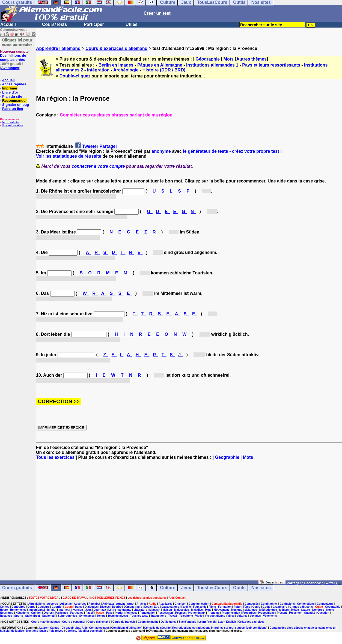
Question (323, 613)
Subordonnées (67, 616)
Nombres (318, 610)
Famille (186, 607)
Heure (4, 610)
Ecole (148, 607)
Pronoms (214, 613)
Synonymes (87, 616)
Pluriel (119, 613)
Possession (165, 613)
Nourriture (7, 613)
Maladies (197, 610)
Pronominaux (197, 613)
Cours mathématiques (45, 622)
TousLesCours (212, 588)
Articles (142, 604)
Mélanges (251, 610)
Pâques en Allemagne (160, 65)
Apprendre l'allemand (58, 48)
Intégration (98, 70)
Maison (167, 610)
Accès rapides (14, 84)
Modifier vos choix (91, 631)
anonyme (161, 151)
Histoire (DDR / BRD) (164, 70)
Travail (173, 616)
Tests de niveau (118, 616)
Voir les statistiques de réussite (69, 156)
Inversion (77, 610)
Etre (157, 607)
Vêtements (270, 616)
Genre (256, 607)
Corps (32, 607)
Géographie (208, 59)
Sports (19, 616)
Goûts (267, 607)
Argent (120, 604)
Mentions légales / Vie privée (45, 631)
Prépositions (266, 613)
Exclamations (170, 607)
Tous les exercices (55, 457)
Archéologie (126, 70)
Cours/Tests (54, 24)
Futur (237, 607)
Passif (90, 613)
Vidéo (199, 616)
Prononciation (231, 613)
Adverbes (80, 604)
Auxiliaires (166, 604)
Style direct (32, 616)
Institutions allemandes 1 (212, 65)
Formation (225, 607)
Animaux (108, 604)
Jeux (186, 588)
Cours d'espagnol (74, 622)
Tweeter (90, 146)
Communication (199, 604)
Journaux (100, 610)
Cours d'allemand (99, 622)
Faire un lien (13, 109)
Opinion (36, 613)
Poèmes (180, 613)
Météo (295, 610)
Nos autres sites (12, 125)
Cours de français (124, 622)
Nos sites (261, 588)
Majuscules (182, 610)
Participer (94, 24)
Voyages (255, 616)
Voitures (242, 616)
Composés (252, 604)
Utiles (132, 24)
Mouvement (221, 610)
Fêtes (246, 607)
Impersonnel (37, 610)
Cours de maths (148, 622)
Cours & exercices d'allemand (116, 48)
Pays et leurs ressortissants (271, 65)
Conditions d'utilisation (127, 628)
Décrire (117, 607)
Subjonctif (49, 616)
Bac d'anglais (187, 622)
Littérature (140, 610)
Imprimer (10, 88)
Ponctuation (148, 613)
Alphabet (94, 604)
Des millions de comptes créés (14, 56)
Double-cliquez (75, 76)
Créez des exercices (251, 622)
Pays (109, 613)
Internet (64, 610)
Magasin (155, 610)
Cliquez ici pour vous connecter (17, 42)
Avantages (10, 68)
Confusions (287, 604)
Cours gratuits (17, 588)
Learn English (227, 622)
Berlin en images (116, 65)
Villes (231, 616)
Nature (306, 610)
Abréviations (37, 604)
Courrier (57, 607)
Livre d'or (10, 92)
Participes (61, 613)
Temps (101, 616)
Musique (237, 610)
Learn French (207, 622)
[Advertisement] (189, 523)
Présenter (295, 613)
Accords (52, 604)
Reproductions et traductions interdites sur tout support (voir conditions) (220, 628)
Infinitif (52, 610)
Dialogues (91, 607)
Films (212, 607)
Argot (131, 604)
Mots (229, 59)
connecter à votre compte (98, 166)
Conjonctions (306, 604)
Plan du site (12, 96)
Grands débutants (301, 607)
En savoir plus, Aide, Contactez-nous (86, 628)
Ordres (48, 613)
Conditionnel (269, 604)
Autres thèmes (252, 59)
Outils (239, 588)
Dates (79, 607)
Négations (22, 613)
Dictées (105, 607)
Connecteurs (325, 604)
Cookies (71, 631)
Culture (168, 588)
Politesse (131, 613)
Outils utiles (169, 622)
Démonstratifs (133, 607)
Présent (282, 613)
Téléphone (186, 616)
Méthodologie (268, 610)
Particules (77, 613)
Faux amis (200, 607)
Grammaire (280, 607)
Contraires (18, 607)
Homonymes (18, 610)
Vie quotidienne (215, 616)
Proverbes (249, 613)
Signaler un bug (16, 105)
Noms (330, 610)
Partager (108, 146)
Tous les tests (139, 616)
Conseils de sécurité (157, 628)
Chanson (181, 604)
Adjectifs (66, 604)
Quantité (310, 613)
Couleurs (44, 607)
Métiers (284, 610)
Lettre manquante (120, 610)
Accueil (8, 24)
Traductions (158, 616)
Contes (5, 607)
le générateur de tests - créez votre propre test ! (232, 151)
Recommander (14, 101)
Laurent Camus (49, 628)
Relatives (6, 616)
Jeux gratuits (10, 122)
